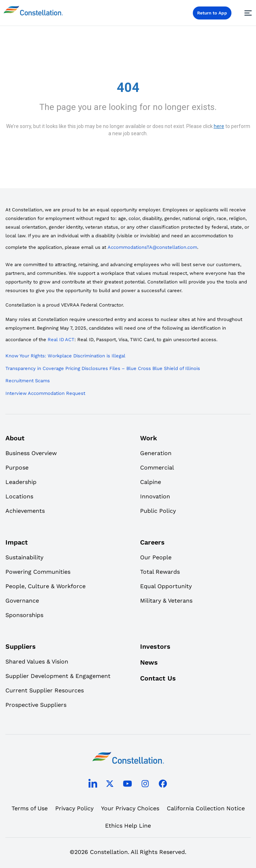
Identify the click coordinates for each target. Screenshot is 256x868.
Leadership (21, 482)
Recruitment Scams (28, 381)
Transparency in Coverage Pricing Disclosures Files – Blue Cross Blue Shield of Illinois (103, 368)
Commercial (157, 468)
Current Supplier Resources (45, 690)
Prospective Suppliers (36, 705)
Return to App (212, 13)
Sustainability (24, 557)
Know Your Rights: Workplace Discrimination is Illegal (65, 356)
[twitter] (110, 785)
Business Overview (31, 453)
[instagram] (145, 785)
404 (128, 88)
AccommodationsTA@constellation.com (152, 247)
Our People (156, 557)
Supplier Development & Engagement (58, 676)
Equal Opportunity (166, 586)
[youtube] (127, 785)
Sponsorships (24, 615)
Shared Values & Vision (37, 662)
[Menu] (247, 13)
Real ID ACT (61, 340)
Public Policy (158, 511)
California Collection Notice (206, 808)
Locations (19, 496)
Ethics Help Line (128, 826)
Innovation (155, 496)
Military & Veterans (166, 601)
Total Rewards (160, 572)
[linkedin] (93, 785)
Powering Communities (38, 572)
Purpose (17, 468)
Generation (156, 453)
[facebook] (163, 785)
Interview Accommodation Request (45, 393)
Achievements (25, 511)
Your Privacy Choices (130, 808)
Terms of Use (30, 808)
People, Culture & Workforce (45, 586)
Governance (22, 601)
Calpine (151, 482)
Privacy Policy (74, 808)
